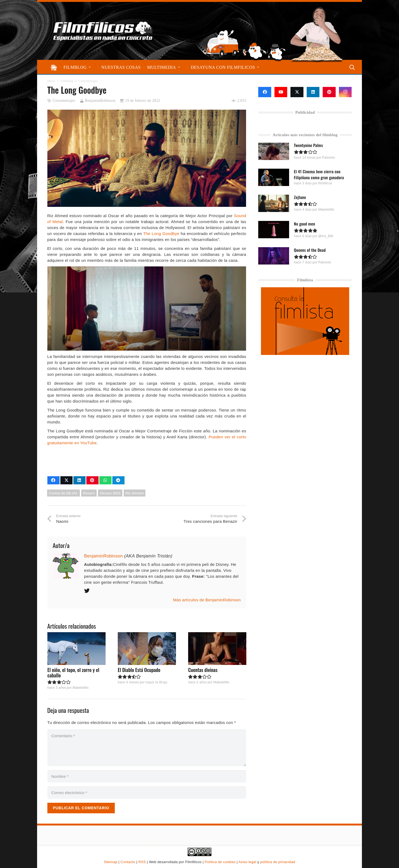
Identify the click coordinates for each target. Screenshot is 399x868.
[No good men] (274, 230)
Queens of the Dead (310, 250)
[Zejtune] (274, 203)
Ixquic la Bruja (156, 683)
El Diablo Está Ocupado (139, 670)
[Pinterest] (329, 92)
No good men (305, 223)
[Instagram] (345, 92)
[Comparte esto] (53, 480)
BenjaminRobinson (100, 101)
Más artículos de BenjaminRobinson (207, 600)
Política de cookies (220, 862)
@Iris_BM (326, 236)
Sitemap (111, 862)
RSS (142, 862)
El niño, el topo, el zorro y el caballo (73, 673)
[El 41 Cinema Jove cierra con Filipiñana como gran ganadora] (274, 177)
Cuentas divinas (202, 670)
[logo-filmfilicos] (103, 31)
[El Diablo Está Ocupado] (147, 649)
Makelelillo (80, 688)
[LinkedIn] (313, 92)
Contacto (128, 862)
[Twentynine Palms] (274, 151)
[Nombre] (147, 776)
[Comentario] (147, 748)
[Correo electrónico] (147, 793)
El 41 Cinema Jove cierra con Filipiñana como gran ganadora (319, 174)
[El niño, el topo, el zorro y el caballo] (76, 649)
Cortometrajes (64, 101)
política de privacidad (278, 862)
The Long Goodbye (161, 234)
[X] (297, 92)
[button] (90, 67)
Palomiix (329, 158)
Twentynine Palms (308, 145)
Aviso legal (247, 862)
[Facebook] (265, 92)
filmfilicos (325, 183)
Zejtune (300, 197)
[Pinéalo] (92, 480)
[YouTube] (281, 92)
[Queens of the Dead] (274, 256)
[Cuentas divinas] (217, 649)
